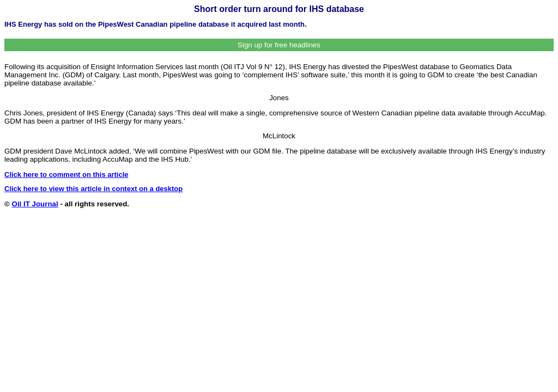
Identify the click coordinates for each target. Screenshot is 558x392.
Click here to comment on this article (66, 174)
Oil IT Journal (35, 204)
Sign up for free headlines (279, 45)
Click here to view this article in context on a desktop (93, 189)
